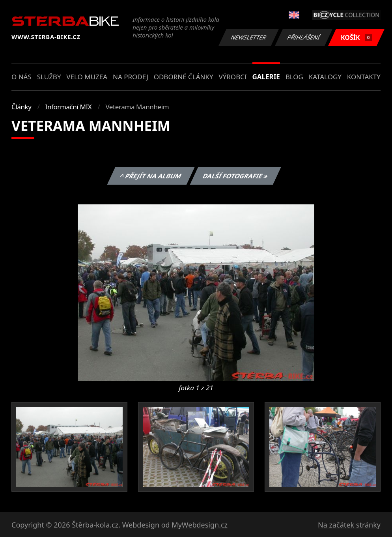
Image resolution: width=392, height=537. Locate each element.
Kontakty (364, 77)
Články (21, 107)
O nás (21, 77)
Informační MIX (69, 107)
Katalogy (325, 77)
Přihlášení (303, 37)
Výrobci (232, 77)
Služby (49, 77)
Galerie (266, 77)
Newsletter (248, 37)
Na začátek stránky (349, 525)
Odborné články (184, 77)
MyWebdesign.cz (200, 525)
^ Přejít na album (150, 176)
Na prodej (131, 77)
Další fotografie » (236, 176)
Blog (294, 77)
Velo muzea (87, 77)
